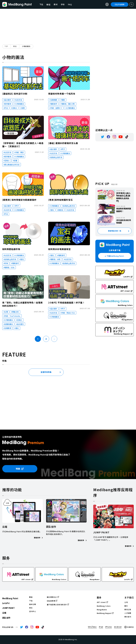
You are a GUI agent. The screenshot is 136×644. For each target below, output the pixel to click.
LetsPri (6, 603)
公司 (126, 602)
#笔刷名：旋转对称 (68, 104)
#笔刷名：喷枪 (9, 267)
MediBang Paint (10, 598)
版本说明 (33, 604)
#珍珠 (6, 263)
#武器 (15, 160)
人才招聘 (128, 613)
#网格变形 (15, 312)
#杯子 (63, 149)
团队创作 (6, 618)
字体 (63, 4)
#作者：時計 (19, 152)
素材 (56, 4)
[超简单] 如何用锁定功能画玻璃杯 (19, 200)
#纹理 (6, 312)
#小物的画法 (19, 104)
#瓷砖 (17, 328)
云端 (4, 613)
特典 (20, 469)
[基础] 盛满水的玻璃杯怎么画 (63, 143)
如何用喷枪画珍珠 (11, 249)
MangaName (102, 610)
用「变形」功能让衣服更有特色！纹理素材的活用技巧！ (23, 304)
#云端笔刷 (53, 100)
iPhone (109, 627)
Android (118, 627)
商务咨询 (128, 617)
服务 (126, 606)
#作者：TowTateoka (12, 316)
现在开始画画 (120, 4)
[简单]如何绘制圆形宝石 (60, 200)
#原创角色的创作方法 (12, 165)
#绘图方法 (18, 100)
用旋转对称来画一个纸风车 (62, 94)
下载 (41, 4)
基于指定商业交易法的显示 (58, 605)
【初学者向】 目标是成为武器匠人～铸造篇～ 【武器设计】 (23, 145)
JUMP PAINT (8, 608)
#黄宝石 (60, 210)
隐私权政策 (52, 601)
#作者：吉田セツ (56, 108)
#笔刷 (63, 100)
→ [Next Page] (54, 339)
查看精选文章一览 (115, 231)
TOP (6, 46)
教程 (15, 46)
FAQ (70, 4)
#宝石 (52, 210)
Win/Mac (92, 627)
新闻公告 (128, 609)
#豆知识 (14, 108)
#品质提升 (7, 100)
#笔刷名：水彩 (55, 259)
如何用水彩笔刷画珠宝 (59, 249)
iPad (101, 627)
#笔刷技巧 (53, 104)
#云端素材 (7, 328)
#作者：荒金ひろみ (68, 313)
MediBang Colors (104, 606)
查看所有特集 (46, 372)
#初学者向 (7, 104)
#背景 (23, 108)
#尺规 (6, 108)
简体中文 (129, 627)
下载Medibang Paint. (115, 256)
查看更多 (38, 538)
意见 (31, 608)
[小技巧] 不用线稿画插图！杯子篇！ (66, 303)
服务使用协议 (53, 597)
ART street (102, 602)
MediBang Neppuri (105, 613)
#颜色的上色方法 (56, 157)
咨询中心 (33, 611)
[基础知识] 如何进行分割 (15, 94)
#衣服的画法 (8, 324)
